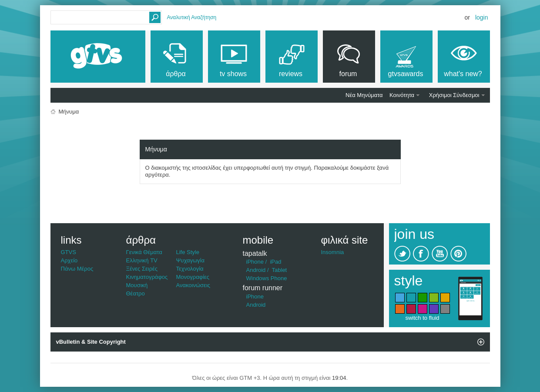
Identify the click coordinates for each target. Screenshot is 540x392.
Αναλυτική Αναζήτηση (192, 17)
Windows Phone (267, 278)
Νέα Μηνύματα (364, 95)
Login (482, 17)
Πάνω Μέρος (77, 269)
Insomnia (333, 252)
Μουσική (137, 285)
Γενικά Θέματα (144, 252)
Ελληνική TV (142, 260)
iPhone (255, 262)
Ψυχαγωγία (191, 260)
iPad (275, 262)
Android (256, 270)
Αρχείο (69, 260)
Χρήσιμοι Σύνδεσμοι (454, 95)
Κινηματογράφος (147, 277)
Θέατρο (136, 293)
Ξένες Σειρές (142, 269)
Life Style (188, 252)
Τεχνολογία (190, 269)
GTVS (69, 252)
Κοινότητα (402, 95)
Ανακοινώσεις (193, 285)
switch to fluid (422, 318)
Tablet (280, 270)
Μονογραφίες (193, 277)
